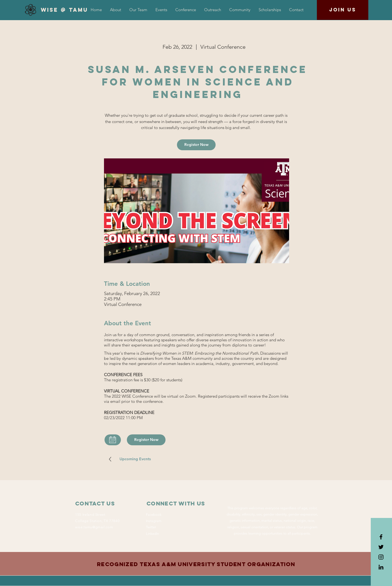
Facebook (154, 515)
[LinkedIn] (381, 567)
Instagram (154, 521)
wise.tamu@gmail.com (94, 527)
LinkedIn (152, 534)
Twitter (151, 527)
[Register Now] (196, 145)
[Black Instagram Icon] (381, 557)
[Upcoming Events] (135, 459)
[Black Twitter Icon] (381, 547)
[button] (186, 10)
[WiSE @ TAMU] (64, 10)
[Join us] (343, 10)
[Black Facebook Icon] (381, 537)
